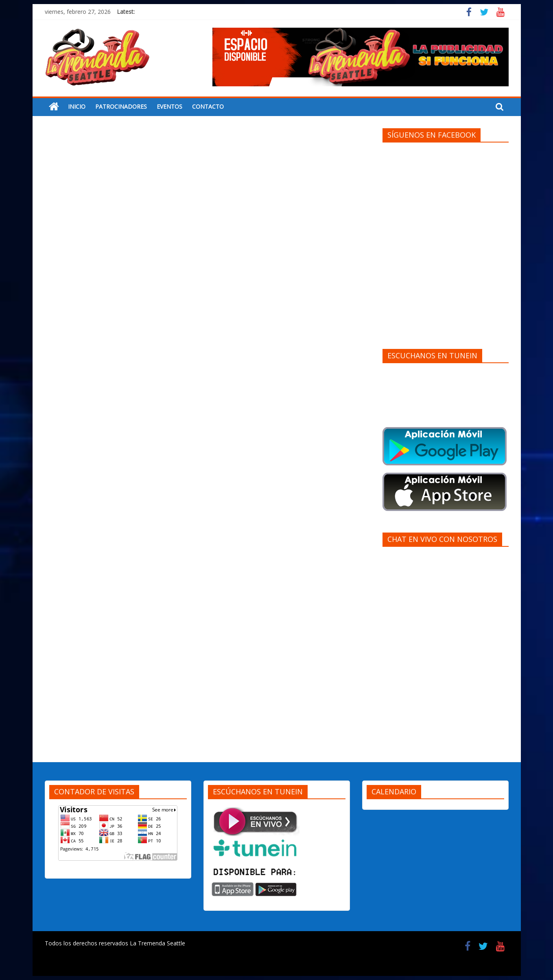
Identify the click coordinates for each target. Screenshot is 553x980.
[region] (361, 57)
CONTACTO (208, 106)
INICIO (77, 106)
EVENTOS (169, 106)
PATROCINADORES (121, 106)
